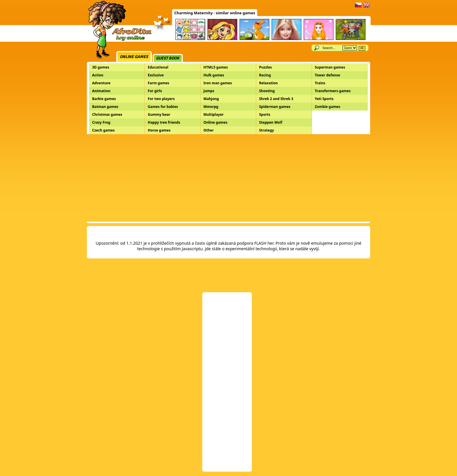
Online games (134, 57)
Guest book (168, 58)
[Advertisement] (228, 178)
